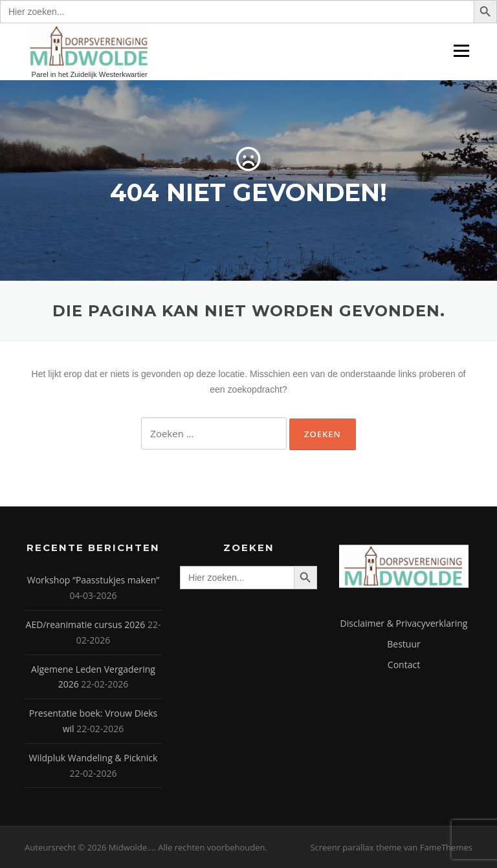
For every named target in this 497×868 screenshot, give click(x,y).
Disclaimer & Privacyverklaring (404, 623)
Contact (404, 665)
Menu (461, 51)
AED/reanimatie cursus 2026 (86, 624)
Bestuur (403, 644)
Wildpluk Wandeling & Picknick (94, 758)
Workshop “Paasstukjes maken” (94, 580)
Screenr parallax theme (356, 847)
